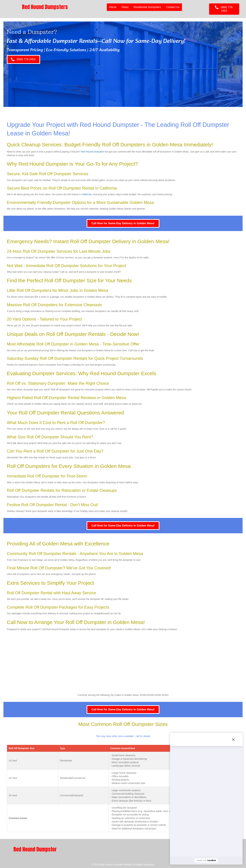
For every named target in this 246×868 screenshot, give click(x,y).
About (125, 7)
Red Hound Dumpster (93, 152)
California (87, 194)
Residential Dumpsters (147, 7)
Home (113, 7)
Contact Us (173, 7)
